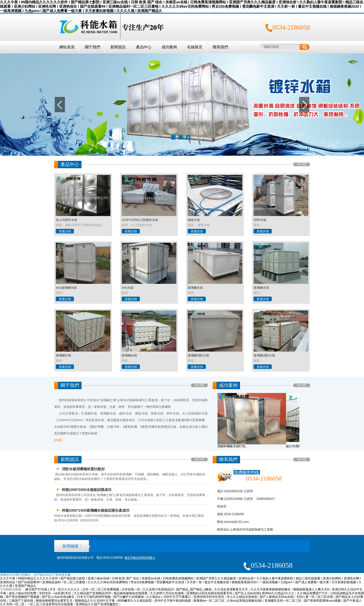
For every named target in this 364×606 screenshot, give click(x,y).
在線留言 (195, 47)
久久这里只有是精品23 (159, 589)
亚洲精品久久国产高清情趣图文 (98, 604)
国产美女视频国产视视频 (23, 597)
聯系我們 (220, 47)
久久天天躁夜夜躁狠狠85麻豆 (271, 589)
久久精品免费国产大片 (313, 593)
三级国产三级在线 (21, 601)
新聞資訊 (118, 47)
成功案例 (169, 47)
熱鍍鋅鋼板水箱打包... (233, 446)
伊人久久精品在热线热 (242, 597)
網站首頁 (67, 47)
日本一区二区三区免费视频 (101, 589)
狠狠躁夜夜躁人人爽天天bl (312, 589)
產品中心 (144, 47)
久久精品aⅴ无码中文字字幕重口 (169, 597)
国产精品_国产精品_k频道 (194, 589)
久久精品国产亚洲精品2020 (93, 593)
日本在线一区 (131, 589)
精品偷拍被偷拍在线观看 (131, 593)
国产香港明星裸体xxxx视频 (323, 601)
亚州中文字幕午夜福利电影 (173, 601)
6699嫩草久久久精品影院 (135, 601)
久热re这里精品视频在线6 (245, 601)
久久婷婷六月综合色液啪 (167, 593)
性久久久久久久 (69, 589)
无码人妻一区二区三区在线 (315, 597)
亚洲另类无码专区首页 (209, 597)
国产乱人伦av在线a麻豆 (59, 597)
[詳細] (58, 440)
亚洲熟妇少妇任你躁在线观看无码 (210, 593)
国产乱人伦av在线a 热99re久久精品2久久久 (265, 593)
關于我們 (93, 47)
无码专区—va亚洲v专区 (55, 593)
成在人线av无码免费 (23, 593)
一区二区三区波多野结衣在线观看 (50, 604)
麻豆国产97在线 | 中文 (41, 589)
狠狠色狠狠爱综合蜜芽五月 (55, 601)
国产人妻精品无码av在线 (277, 597)
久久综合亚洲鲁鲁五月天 (231, 589)
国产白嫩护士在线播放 (129, 597)
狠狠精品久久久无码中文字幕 (95, 601)
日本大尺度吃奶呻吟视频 (94, 597)
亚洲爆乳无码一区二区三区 (283, 601)
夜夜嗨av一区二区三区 (209, 601)
